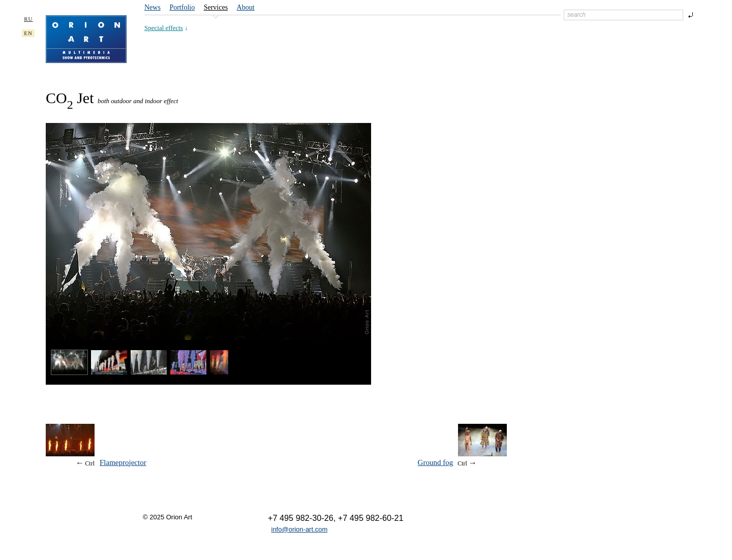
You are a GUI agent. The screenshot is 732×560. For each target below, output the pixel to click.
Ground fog (436, 462)
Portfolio (182, 7)
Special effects (164, 28)
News (152, 7)
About (246, 7)
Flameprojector (123, 462)
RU (28, 19)
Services (216, 7)
